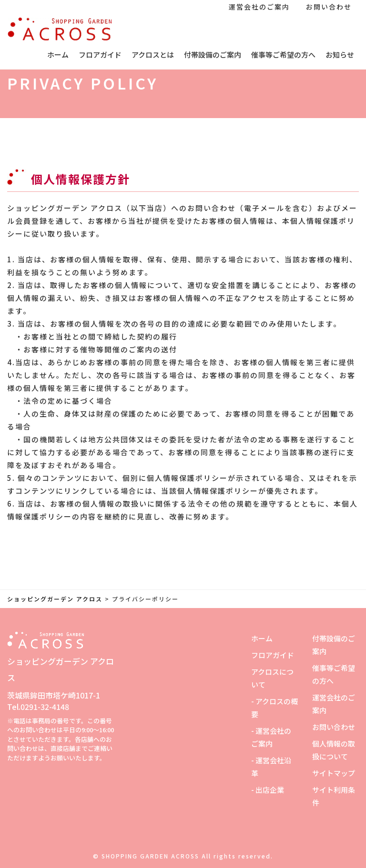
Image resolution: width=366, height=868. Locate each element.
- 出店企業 (268, 790)
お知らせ (340, 55)
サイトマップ (334, 773)
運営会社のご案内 (259, 7)
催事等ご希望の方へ (283, 55)
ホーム (58, 55)
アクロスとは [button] (153, 55)
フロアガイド (100, 55)
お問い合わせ (329, 7)
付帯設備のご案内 (213, 55)
